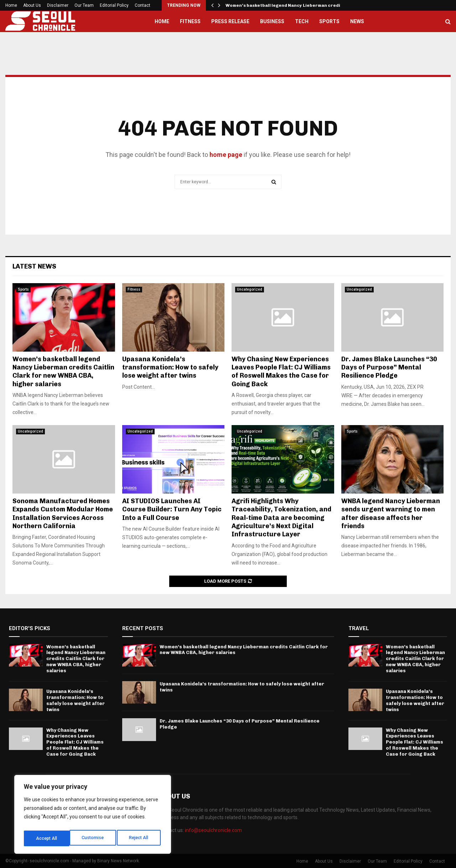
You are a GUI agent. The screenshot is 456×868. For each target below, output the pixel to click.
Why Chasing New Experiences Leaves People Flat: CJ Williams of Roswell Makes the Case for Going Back (281, 372)
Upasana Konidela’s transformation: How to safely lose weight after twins (170, 367)
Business (272, 21)
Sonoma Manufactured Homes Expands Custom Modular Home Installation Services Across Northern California (63, 514)
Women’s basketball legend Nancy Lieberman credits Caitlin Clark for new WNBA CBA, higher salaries (63, 372)
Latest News (34, 266)
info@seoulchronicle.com (213, 830)
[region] (93, 816)
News (357, 21)
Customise (47, 838)
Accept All (139, 838)
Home (11, 5)
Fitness (190, 21)
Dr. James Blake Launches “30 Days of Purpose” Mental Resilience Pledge (389, 367)
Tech (302, 21)
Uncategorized (250, 289)
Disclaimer (58, 5)
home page (226, 155)
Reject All (94, 838)
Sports (329, 21)
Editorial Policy (114, 5)
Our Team (84, 5)
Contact (142, 5)
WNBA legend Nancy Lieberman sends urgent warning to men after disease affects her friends (391, 514)
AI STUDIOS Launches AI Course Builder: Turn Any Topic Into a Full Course (172, 509)
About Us (32, 5)
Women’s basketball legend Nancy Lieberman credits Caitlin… (295, 5)
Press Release (230, 21)
